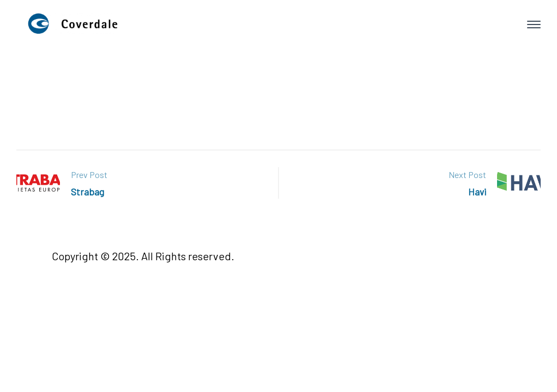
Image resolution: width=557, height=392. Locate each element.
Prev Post (89, 174)
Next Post (467, 174)
